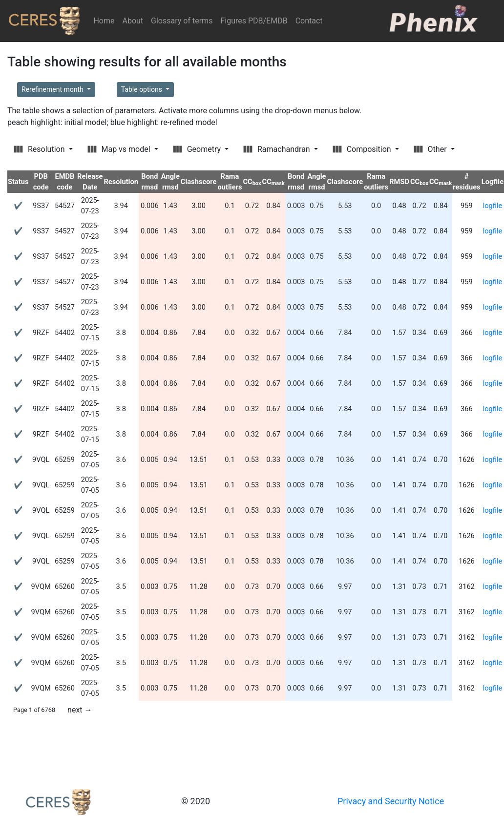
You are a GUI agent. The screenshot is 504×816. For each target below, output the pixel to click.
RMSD (399, 182)
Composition (363, 149)
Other (431, 149)
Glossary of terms (182, 21)
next (80, 710)
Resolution (40, 149)
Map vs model (120, 149)
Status (18, 182)
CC (252, 182)
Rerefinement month (53, 89)
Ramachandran (278, 149)
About (133, 21)
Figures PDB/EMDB (254, 21)
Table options (143, 89)
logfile (493, 206)
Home (106, 20)
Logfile (493, 182)
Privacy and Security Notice (391, 801)
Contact (309, 21)
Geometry (198, 149)
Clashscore (199, 182)
